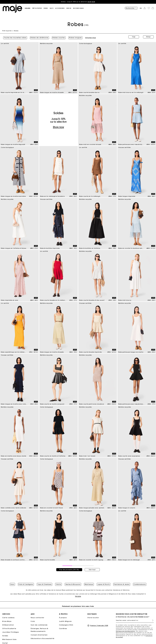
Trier (134, 37)
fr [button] (141, 8)
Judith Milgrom (65, 621)
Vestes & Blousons (73, 583)
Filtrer (148, 37)
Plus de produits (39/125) (69, 568)
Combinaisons (140, 583)
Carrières (63, 629)
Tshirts (58, 583)
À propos (63, 618)
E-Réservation (8, 625)
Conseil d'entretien (39, 635)
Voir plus (78, 597)
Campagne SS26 (66, 625)
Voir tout (92, 568)
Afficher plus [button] (90, 37)
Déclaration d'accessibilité (43, 639)
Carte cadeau (8, 618)
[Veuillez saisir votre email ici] (135, 621)
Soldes (5, 636)
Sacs (12, 583)
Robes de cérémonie (39, 37)
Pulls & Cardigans (26, 583)
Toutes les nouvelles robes (14, 37)
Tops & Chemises (44, 583)
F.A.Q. (33, 621)
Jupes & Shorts (104, 583)
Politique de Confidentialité (125, 631)
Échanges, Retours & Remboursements (40, 630)
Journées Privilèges (11, 632)
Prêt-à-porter (7, 31)
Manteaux (89, 583)
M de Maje (7, 621)
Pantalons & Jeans (122, 583)
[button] (28, 8)
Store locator (93, 618)
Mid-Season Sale (9, 640)
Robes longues (74, 37)
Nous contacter (37, 618)
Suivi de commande (39, 625)
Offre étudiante (9, 629)
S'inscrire (152, 621)
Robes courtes (58, 37)
